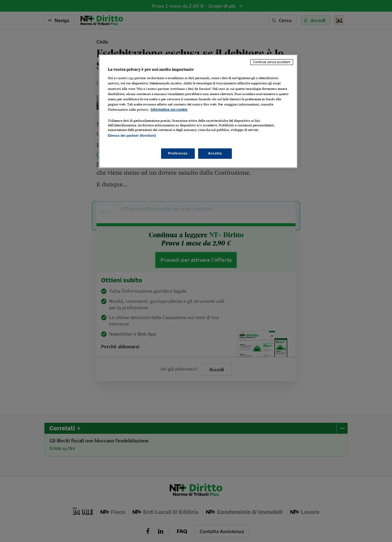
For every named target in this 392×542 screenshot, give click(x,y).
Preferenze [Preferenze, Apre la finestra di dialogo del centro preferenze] (178, 153)
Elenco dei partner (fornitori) (132, 135)
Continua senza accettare (272, 62)
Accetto (215, 153)
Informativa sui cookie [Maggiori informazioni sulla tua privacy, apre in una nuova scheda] (169, 109)
